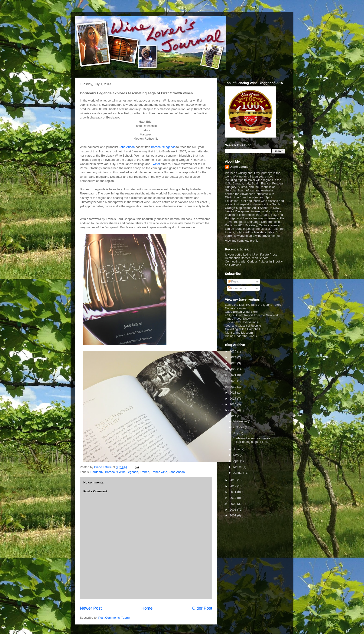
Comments (237, 288)
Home (147, 608)
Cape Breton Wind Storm (242, 312)
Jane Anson (127, 147)
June (237, 449)
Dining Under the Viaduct (242, 336)
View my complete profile (242, 241)
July (236, 433)
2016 (233, 404)
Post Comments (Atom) (114, 618)
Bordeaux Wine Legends (121, 472)
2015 (233, 410)
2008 (233, 510)
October (239, 427)
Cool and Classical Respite (243, 326)
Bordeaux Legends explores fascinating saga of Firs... (251, 440)
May (237, 455)
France (144, 472)
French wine (159, 472)
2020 (233, 381)
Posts (233, 281)
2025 (233, 351)
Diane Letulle (239, 167)
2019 (233, 387)
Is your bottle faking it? (240, 255)
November (241, 421)
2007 (233, 515)
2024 (233, 357)
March (238, 467)
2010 (233, 498)
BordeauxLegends (163, 147)
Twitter (156, 164)
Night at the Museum (239, 333)
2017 (233, 399)
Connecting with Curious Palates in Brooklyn (255, 261)
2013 (233, 480)
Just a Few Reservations (241, 322)
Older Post (202, 608)
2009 (233, 504)
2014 (233, 416)
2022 (233, 369)
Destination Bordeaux (239, 258)
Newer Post (91, 608)
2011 (233, 492)
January (239, 473)
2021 (233, 375)
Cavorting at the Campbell (242, 329)
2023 (233, 363)
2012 (233, 486)
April (237, 461)
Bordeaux (97, 472)
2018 (233, 393)
